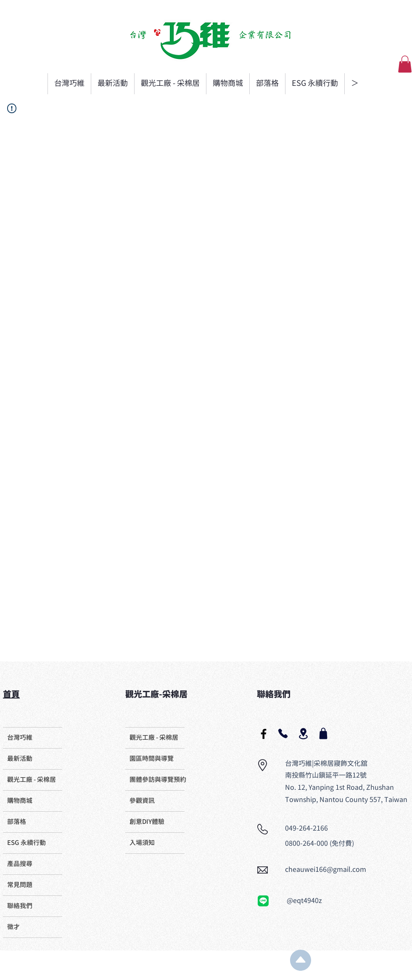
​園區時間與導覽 (152, 759)
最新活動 (20, 759)
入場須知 (142, 843)
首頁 (11, 694)
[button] (405, 64)
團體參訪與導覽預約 (157, 780)
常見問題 (20, 885)
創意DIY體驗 (147, 822)
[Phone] (283, 733)
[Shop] (323, 733)
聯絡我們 (20, 906)
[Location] (303, 734)
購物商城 (20, 801)
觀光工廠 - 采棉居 (32, 780)
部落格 (17, 822)
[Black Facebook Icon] (264, 734)
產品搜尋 (20, 864)
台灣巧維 (20, 738)
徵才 (13, 927)
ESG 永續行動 (26, 843)
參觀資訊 (142, 801)
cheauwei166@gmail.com (326, 870)
